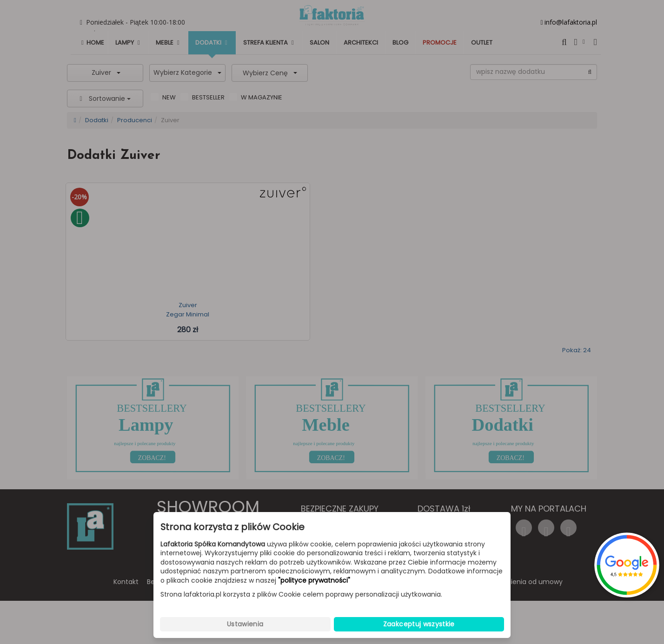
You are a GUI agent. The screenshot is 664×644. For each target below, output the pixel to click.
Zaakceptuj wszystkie (419, 624)
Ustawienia (245, 624)
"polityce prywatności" (314, 581)
